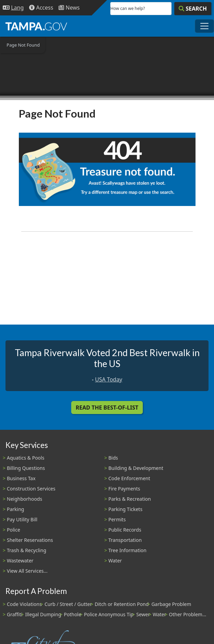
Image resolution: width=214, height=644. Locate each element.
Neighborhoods (24, 499)
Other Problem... (187, 614)
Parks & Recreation (130, 499)
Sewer (143, 614)
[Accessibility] (41, 8)
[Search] (193, 9)
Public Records (125, 530)
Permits (117, 519)
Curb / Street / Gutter (68, 604)
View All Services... (27, 571)
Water (115, 561)
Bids (113, 458)
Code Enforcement (129, 478)
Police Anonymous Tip (109, 614)
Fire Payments (124, 489)
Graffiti (15, 614)
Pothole (73, 614)
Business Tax (21, 478)
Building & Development (136, 468)
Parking (15, 509)
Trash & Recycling (27, 550)
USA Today (109, 379)
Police (14, 530)
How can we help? (128, 8)
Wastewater (20, 561)
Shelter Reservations (30, 540)
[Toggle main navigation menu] (204, 26)
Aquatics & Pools (26, 458)
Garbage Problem (171, 604)
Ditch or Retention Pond (122, 604)
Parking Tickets (125, 509)
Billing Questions (26, 468)
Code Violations (24, 604)
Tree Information (128, 550)
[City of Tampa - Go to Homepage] (36, 26)
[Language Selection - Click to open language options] (13, 8)
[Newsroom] (69, 8)
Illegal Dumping (43, 614)
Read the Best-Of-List (107, 408)
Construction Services (31, 489)
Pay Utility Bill (22, 519)
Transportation (125, 540)
